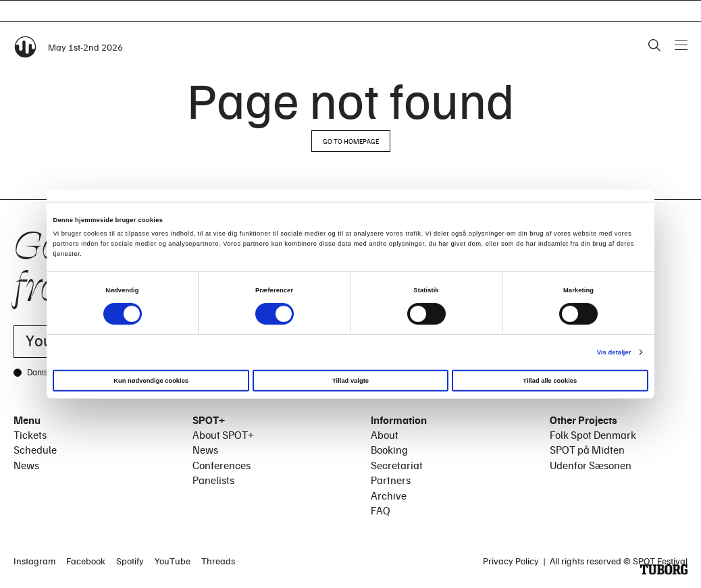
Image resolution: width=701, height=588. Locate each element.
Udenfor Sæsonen (591, 465)
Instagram (34, 561)
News (26, 465)
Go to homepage (351, 141)
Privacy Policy (511, 561)
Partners (391, 480)
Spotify (130, 561)
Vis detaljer (614, 352)
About (385, 435)
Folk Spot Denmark (593, 435)
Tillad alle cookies (550, 381)
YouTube (173, 561)
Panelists (213, 480)
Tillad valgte (350, 381)
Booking (389, 450)
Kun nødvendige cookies (151, 381)
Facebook (86, 561)
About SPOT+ (223, 435)
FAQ (381, 510)
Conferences (222, 465)
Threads (218, 561)
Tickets (30, 435)
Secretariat (397, 465)
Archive (389, 496)
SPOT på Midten (587, 450)
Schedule (35, 450)
